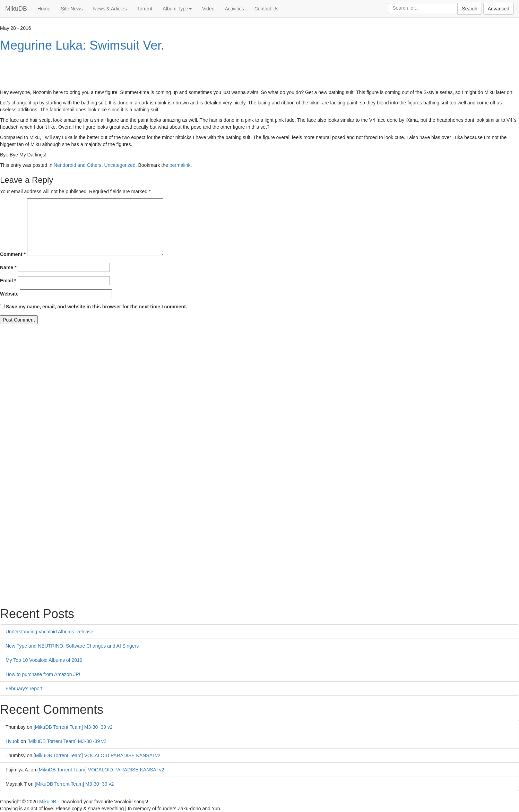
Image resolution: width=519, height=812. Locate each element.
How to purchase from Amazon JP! (43, 674)
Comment (13, 254)
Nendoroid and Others (78, 165)
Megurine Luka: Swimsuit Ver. (82, 45)
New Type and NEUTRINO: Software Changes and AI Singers (72, 646)
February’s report (24, 689)
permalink (180, 165)
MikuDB (16, 9)
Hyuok (12, 741)
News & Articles (110, 9)
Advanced (499, 9)
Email (8, 281)
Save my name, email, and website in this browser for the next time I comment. (97, 307)
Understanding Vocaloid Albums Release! (50, 632)
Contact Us (266, 9)
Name (8, 267)
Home (44, 9)
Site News (72, 9)
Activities (234, 9)
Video (208, 9)
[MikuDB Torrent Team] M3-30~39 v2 (73, 727)
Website (9, 294)
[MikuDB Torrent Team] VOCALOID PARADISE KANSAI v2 (97, 755)
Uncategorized (120, 165)
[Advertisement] (126, 71)
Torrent (145, 9)
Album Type (177, 9)
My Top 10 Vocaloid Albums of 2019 (44, 660)
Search (469, 9)
